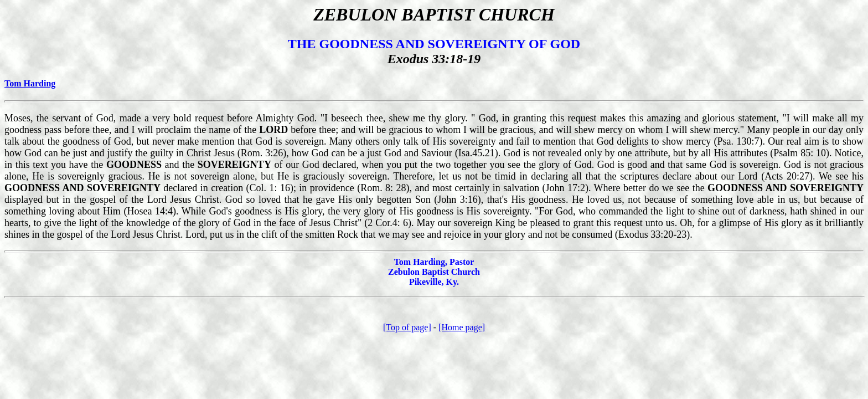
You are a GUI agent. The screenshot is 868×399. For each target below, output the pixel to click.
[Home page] (462, 327)
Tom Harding (30, 83)
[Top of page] (407, 327)
